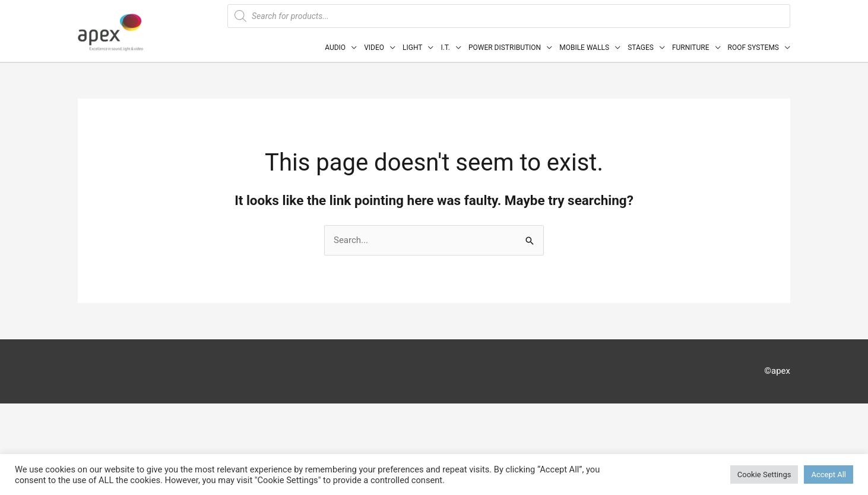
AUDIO (335, 48)
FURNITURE (691, 48)
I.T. (445, 48)
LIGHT (412, 48)
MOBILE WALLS (584, 48)
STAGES (641, 48)
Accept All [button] (829, 474)
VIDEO (374, 48)
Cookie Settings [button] (764, 474)
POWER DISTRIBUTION (505, 48)
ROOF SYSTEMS (753, 48)
